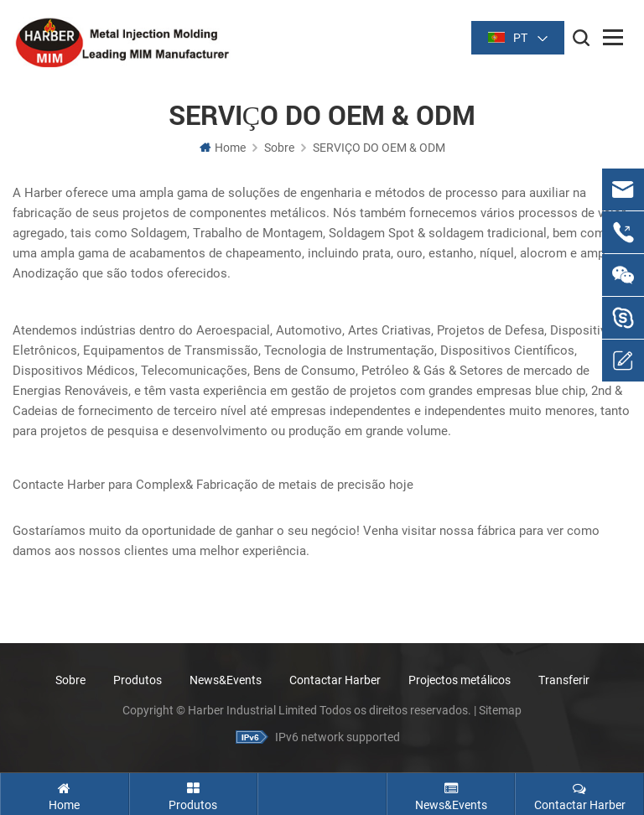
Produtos (138, 680)
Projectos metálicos (460, 680)
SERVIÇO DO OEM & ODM (379, 148)
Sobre (279, 148)
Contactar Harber (335, 680)
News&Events (226, 680)
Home (223, 148)
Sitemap (500, 710)
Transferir (564, 680)
